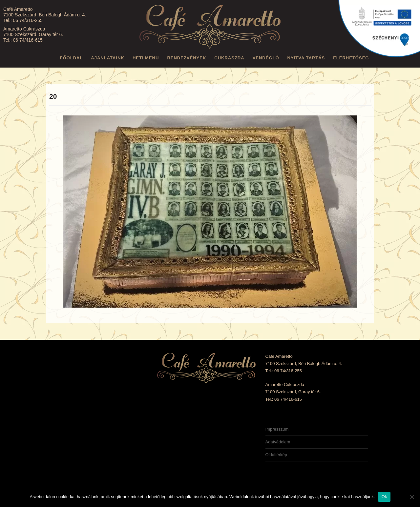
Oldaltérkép (276, 455)
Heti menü (146, 58)
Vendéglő (266, 58)
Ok (384, 497)
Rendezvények (187, 58)
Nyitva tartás (306, 58)
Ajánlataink (108, 58)
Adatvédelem (278, 442)
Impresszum (277, 429)
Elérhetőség (351, 58)
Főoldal (72, 58)
